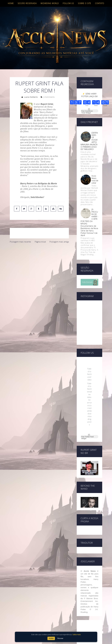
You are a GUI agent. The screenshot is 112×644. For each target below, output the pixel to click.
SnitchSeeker (37, 197)
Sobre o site (84, 3)
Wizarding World (50, 3)
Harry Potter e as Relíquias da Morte (39, 184)
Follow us (68, 3)
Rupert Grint (47, 104)
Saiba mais (77, 634)
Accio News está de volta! (95, 179)
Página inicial (40, 242)
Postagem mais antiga (59, 242)
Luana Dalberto (31, 97)
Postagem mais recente (20, 242)
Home (11, 3)
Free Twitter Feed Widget (87, 437)
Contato (100, 3)
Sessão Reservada (27, 3)
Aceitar (51, 638)
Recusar (60, 638)
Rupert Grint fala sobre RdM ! (39, 87)
